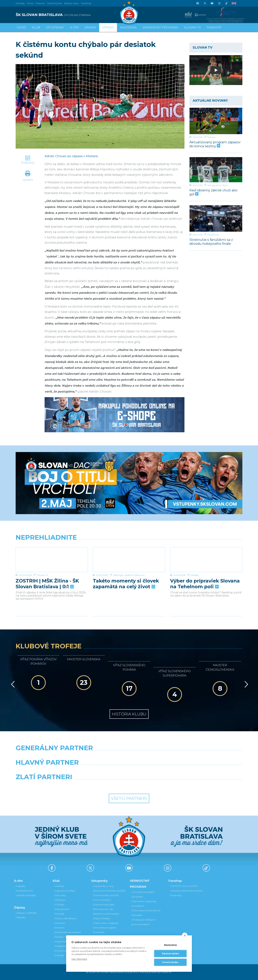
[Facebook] (197, 3)
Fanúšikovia (213, 235)
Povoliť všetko (170, 962)
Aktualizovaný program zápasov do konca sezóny (215, 144)
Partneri (59, 928)
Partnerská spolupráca (68, 932)
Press (30, 3)
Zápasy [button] (90, 28)
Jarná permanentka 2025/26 (109, 891)
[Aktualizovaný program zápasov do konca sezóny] (216, 121)
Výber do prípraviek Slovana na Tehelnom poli (205, 584)
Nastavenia (170, 945)
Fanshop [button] (214, 28)
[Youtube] (212, 3)
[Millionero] (158, 771)
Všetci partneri (129, 798)
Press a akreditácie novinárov (65, 921)
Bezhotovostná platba (106, 914)
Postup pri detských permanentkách (143, 922)
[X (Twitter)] (205, 3)
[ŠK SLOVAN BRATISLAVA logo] (71, 15)
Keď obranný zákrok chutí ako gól (213, 192)
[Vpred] (246, 684)
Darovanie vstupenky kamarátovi (144, 904)
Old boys (60, 900)
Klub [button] (36, 28)
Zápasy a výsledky (26, 913)
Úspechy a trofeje (65, 891)
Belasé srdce (71, 3)
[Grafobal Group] (158, 785)
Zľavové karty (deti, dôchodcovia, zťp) (104, 907)
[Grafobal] (100, 771)
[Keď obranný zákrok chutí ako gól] (216, 170)
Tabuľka (20, 917)
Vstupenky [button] (55, 28)
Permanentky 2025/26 (106, 895)
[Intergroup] (100, 785)
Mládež (195, 575)
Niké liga (211, 137)
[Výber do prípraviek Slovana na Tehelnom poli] (206, 560)
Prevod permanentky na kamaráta (146, 913)
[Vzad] (12, 684)
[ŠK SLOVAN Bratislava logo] (129, 12)
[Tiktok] (226, 3)
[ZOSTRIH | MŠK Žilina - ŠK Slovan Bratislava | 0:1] (52, 560)
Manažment (62, 909)
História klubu (129, 714)
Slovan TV (42, 575)
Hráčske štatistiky (26, 895)
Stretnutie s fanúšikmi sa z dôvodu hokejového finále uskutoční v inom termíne (212, 242)
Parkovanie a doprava (106, 923)
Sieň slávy (60, 895)
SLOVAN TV (192, 28)
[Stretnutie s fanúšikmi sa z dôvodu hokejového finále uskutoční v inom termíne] (216, 218)
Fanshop (86, 3)
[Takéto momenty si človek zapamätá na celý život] (129, 560)
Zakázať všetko (170, 954)
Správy (108, 28)
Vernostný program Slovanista (104, 930)
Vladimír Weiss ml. (135, 575)
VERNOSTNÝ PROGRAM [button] (160, 28)
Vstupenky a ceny (103, 886)
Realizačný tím (24, 891)
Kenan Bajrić (222, 185)
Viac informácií (79, 959)
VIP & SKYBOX (102, 900)
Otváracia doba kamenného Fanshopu (187, 893)
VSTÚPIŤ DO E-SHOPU (184, 886)
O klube (59, 905)
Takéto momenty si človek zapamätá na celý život (126, 584)
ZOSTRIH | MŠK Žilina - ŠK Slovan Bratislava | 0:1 (47, 584)
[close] (185, 935)
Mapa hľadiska (101, 918)
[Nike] (129, 756)
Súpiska (20, 886)
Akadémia (128, 28)
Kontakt (59, 914)
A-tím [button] (74, 28)
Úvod (21, 28)
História (59, 886)
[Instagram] (219, 3)
